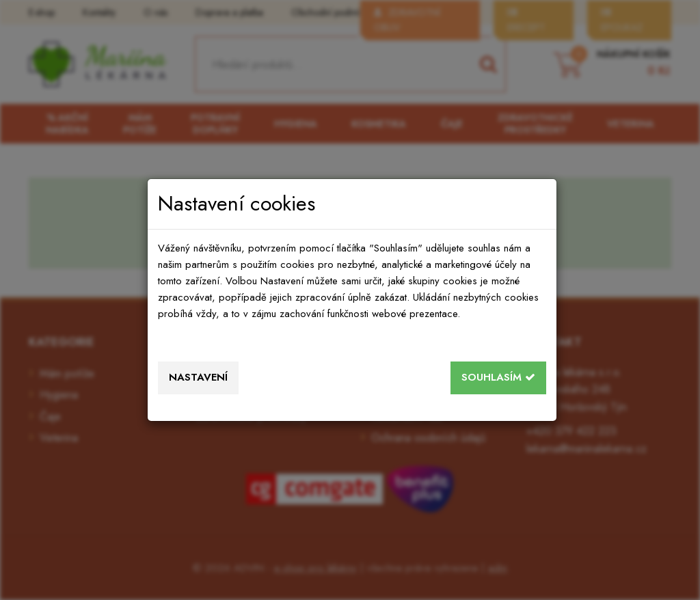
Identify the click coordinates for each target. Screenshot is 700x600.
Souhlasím (498, 377)
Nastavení (198, 377)
